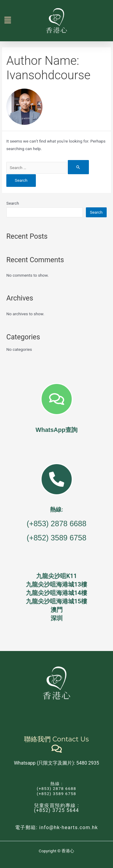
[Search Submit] (78, 167)
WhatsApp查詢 (56, 430)
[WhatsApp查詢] (57, 399)
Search (13, 203)
